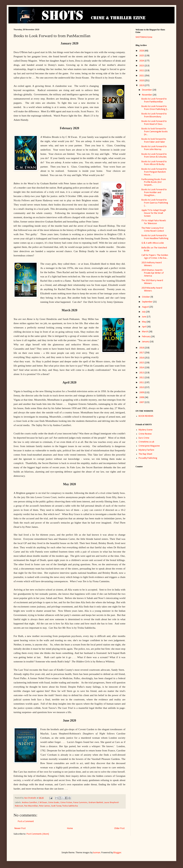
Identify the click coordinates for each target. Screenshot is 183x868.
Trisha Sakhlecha (70, 806)
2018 (142, 348)
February (146, 337)
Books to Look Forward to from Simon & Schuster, (154, 156)
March (145, 332)
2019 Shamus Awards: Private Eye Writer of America (153, 273)
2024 (142, 61)
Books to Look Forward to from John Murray (154, 148)
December (147, 90)
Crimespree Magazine (149, 446)
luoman (97, 853)
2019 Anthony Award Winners (152, 264)
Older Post (119, 828)
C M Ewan (43, 803)
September (148, 302)
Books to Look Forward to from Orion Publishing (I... (155, 108)
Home (70, 828)
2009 (142, 393)
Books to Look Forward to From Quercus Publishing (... (155, 203)
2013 (142, 373)
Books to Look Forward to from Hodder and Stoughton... (154, 193)
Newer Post (20, 828)
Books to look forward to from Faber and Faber (154, 141)
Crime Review (145, 434)
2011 (142, 383)
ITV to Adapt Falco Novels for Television (154, 222)
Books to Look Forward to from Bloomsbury (154, 115)
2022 (142, 71)
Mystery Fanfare (146, 450)
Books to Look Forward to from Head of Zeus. (154, 123)
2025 (142, 56)
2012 (142, 378)
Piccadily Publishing (148, 458)
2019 (142, 86)
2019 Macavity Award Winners (152, 289)
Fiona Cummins (80, 803)
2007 (142, 402)
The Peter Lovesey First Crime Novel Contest (153, 230)
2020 (142, 81)
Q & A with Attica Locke (153, 243)
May (144, 322)
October (146, 297)
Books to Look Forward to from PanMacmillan (154, 100)
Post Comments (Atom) (38, 834)
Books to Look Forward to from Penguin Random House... (154, 172)
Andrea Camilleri (29, 803)
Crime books (54, 803)
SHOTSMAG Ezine (144, 37)
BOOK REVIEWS (146, 416)
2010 (142, 387)
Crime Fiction (66, 803)
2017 (142, 353)
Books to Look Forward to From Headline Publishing (155, 237)
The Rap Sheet (145, 454)
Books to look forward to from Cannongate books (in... (155, 132)
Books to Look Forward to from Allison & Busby (154, 163)
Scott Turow (56, 806)
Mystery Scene (146, 430)
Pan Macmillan (31, 806)
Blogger (117, 853)
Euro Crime (144, 438)
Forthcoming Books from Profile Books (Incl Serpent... (154, 182)
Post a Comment (26, 821)
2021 (142, 76)
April (144, 327)
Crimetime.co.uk (146, 442)
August (146, 307)
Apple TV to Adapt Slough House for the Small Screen (154, 213)
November (147, 95)
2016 (142, 358)
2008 (142, 397)
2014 (142, 368)
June (144, 317)
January (146, 342)
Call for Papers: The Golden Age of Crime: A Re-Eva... (155, 257)
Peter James (45, 806)
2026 (142, 51)
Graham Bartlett (96, 803)
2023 (142, 66)
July (144, 312)
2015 (142, 363)
